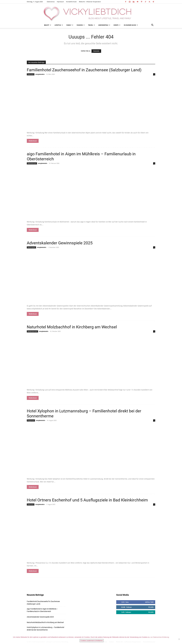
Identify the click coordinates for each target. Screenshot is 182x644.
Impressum (60, 2)
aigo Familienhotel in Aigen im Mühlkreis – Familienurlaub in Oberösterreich (42, 610)
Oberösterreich (32, 163)
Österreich (31, 74)
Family (70, 25)
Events (117, 25)
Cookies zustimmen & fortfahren (92, 641)
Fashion (81, 25)
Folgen (151, 607)
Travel (91, 25)
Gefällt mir (149, 602)
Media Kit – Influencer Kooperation (90, 2)
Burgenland (31, 420)
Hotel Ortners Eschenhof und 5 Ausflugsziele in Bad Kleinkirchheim (87, 500)
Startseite (96, 51)
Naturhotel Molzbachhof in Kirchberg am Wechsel (72, 327)
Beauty (48, 25)
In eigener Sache (131, 25)
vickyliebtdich (40, 74)
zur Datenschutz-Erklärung (160, 637)
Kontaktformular (71, 2)
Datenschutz (51, 2)
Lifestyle (59, 25)
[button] (152, 25)
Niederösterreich (32, 331)
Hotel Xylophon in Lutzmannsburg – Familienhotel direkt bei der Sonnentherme (45, 629)
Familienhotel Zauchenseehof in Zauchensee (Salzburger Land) (84, 70)
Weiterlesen (33, 141)
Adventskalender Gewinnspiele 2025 (60, 243)
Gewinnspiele (104, 25)
